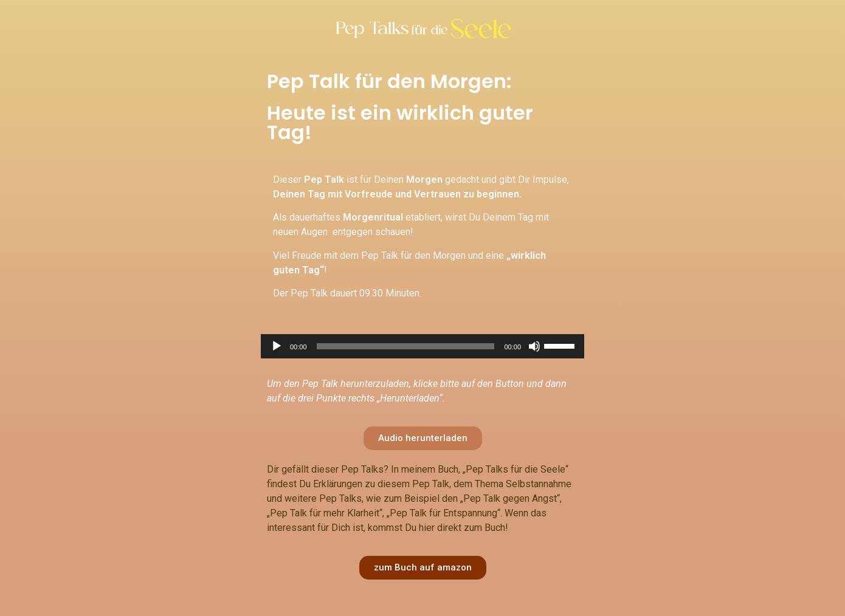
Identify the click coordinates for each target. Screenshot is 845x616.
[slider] (406, 346)
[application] (422, 346)
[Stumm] (534, 346)
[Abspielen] (277, 346)
